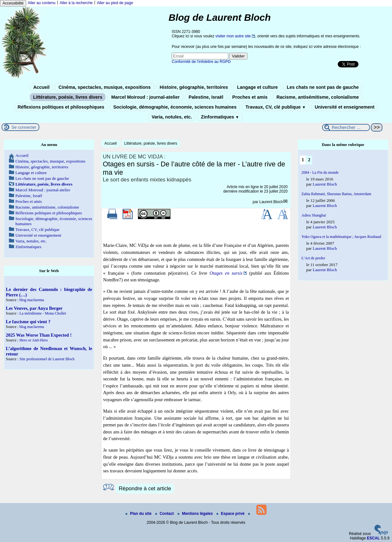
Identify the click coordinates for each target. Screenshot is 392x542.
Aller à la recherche (76, 3)
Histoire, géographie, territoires (194, 87)
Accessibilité (13, 3)
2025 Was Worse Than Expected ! (39, 335)
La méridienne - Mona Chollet (43, 313)
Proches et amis (250, 97)
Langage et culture (257, 87)
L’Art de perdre (313, 258)
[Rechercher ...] (346, 127)
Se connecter (24, 127)
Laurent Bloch (271, 202)
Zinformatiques (220, 117)
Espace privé (231, 514)
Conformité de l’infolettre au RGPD (201, 62)
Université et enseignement (345, 107)
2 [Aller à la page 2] (309, 160)
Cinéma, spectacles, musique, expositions (105, 87)
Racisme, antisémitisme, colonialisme (318, 97)
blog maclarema (32, 300)
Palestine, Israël (206, 97)
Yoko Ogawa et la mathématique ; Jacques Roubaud (341, 237)
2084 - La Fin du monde (320, 172)
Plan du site (139, 514)
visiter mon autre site (233, 36)
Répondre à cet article (145, 489)
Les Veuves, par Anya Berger (34, 308)
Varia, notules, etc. (172, 117)
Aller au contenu (42, 3)
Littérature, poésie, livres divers (68, 97)
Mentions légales (196, 514)
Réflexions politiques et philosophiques (61, 107)
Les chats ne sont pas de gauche (323, 87)
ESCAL (373, 538)
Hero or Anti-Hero (34, 340)
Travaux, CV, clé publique (276, 107)
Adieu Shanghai (314, 215)
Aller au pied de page (115, 3)
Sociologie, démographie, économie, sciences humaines (175, 107)
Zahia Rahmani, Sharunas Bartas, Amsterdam (336, 194)
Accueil (41, 87)
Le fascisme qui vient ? (28, 322)
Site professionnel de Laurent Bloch (47, 359)
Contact (165, 514)
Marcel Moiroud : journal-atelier (145, 97)
